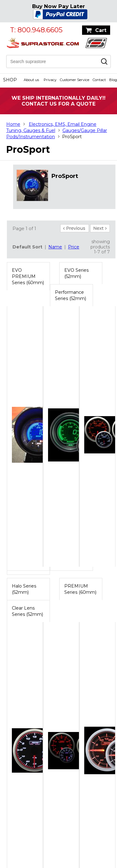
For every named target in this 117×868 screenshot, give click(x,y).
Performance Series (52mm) (71, 295)
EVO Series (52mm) (76, 273)
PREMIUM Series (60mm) (80, 589)
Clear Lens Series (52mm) (27, 611)
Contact (99, 80)
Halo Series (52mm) (24, 589)
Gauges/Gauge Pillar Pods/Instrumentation (57, 134)
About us (31, 80)
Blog (113, 80)
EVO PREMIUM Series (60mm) (28, 276)
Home (13, 124)
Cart (101, 30)
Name (55, 247)
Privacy (50, 80)
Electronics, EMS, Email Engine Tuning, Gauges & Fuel (51, 127)
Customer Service (75, 80)
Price (74, 247)
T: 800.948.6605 (36, 30)
